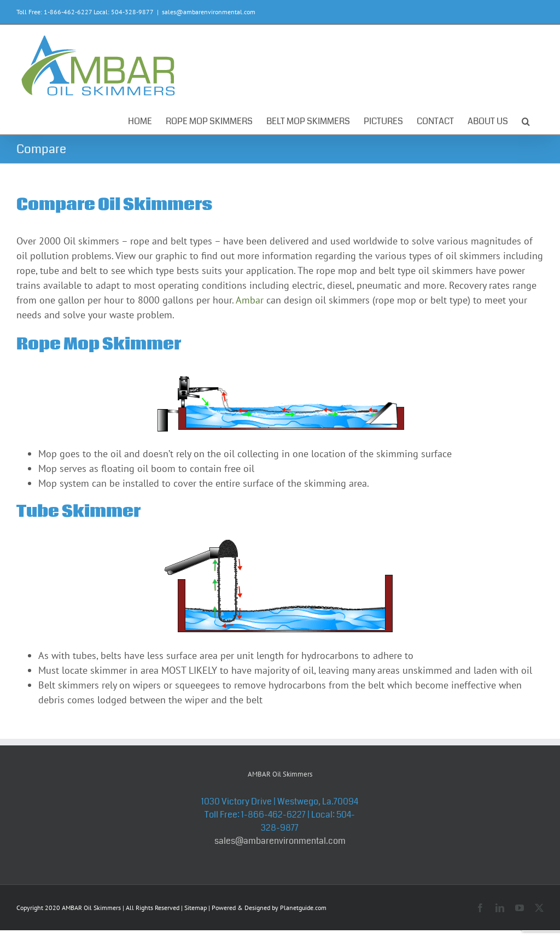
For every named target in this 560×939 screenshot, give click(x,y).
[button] (526, 119)
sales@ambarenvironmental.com (209, 12)
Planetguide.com (303, 908)
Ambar (250, 300)
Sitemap (196, 908)
